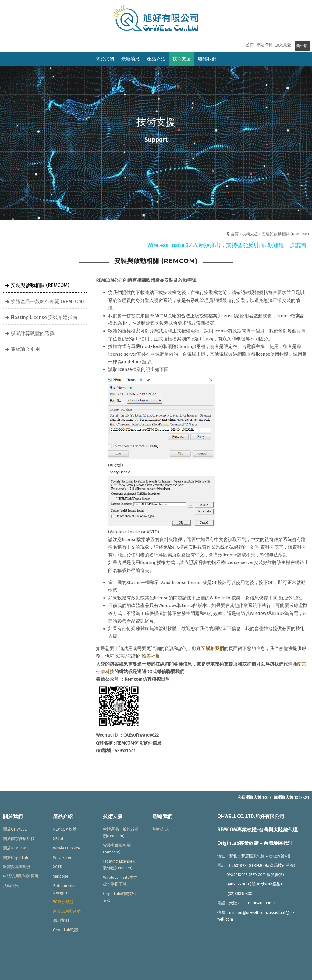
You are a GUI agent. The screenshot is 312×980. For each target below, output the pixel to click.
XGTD (58, 867)
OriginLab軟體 (66, 930)
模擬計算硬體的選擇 (33, 333)
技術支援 (250, 234)
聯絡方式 (161, 829)
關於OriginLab (16, 858)
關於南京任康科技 (19, 839)
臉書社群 (151, 656)
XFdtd (58, 839)
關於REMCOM (15, 848)
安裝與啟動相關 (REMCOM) (285, 234)
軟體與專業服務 (17, 867)
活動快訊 (11, 886)
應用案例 (61, 920)
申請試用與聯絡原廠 (21, 876)
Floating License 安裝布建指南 (44, 317)
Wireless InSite (66, 848)
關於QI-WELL (15, 829)
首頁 (235, 234)
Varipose (61, 876)
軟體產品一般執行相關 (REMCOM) (47, 302)
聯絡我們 (215, 648)
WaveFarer (62, 858)
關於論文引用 (25, 349)
